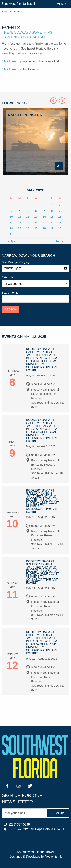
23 (60, 222)
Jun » (59, 241)
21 (44, 222)
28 (44, 228)
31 (11, 234)
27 (36, 228)
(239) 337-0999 (19, 824)
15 (52, 217)
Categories (35, 282)
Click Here (9, 61)
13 (36, 217)
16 (60, 217)
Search (11, 309)
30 (60, 228)
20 (36, 222)
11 (20, 217)
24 (11, 228)
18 (20, 222)
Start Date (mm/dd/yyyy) (35, 266)
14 (44, 217)
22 (52, 222)
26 (28, 228)
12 (28, 217)
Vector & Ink (53, 856)
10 (11, 217)
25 (20, 228)
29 (52, 228)
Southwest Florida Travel (18, 4)
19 (28, 222)
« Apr (12, 241)
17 (11, 222)
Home (5, 12)
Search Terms (35, 297)
